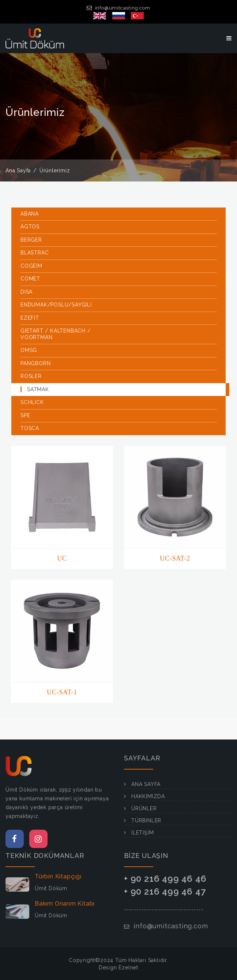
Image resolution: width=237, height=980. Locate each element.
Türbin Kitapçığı (58, 876)
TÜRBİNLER (146, 821)
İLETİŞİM (142, 833)
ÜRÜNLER (144, 808)
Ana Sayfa (18, 170)
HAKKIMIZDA (148, 796)
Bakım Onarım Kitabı (65, 904)
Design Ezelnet (118, 968)
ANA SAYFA (146, 784)
